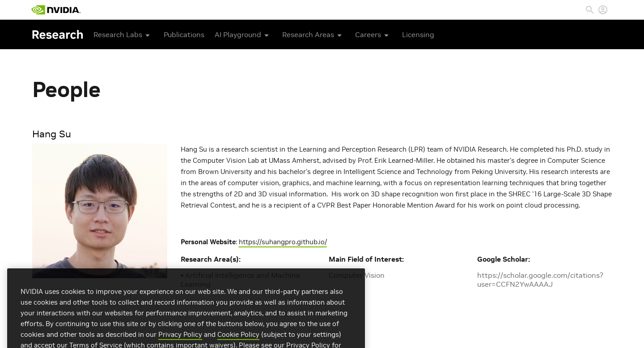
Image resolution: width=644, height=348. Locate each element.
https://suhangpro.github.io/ (283, 242)
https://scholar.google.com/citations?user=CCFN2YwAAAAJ (540, 280)
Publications (184, 34)
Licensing (418, 34)
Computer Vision (357, 275)
